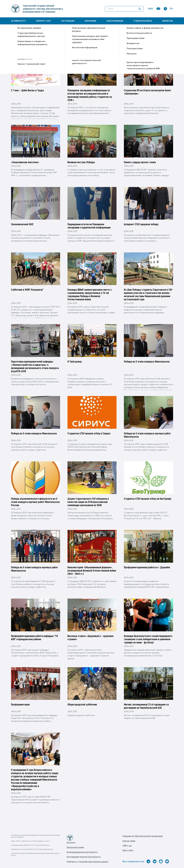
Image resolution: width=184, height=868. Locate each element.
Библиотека (168, 21)
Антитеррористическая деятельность (84, 857)
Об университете (18, 21)
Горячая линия (129, 841)
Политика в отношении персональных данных (88, 862)
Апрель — (64, 32)
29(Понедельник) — (78, 32)
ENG (151, 9)
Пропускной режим (75, 847)
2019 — (55, 32)
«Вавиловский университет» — (26, 32)
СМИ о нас (127, 846)
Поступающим (68, 21)
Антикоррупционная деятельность (82, 852)
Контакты (71, 842)
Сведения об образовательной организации (143, 836)
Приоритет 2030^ (44, 21)
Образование (90, 21)
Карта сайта (128, 850)
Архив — (46, 32)
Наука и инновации (115, 21)
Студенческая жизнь (143, 21)
